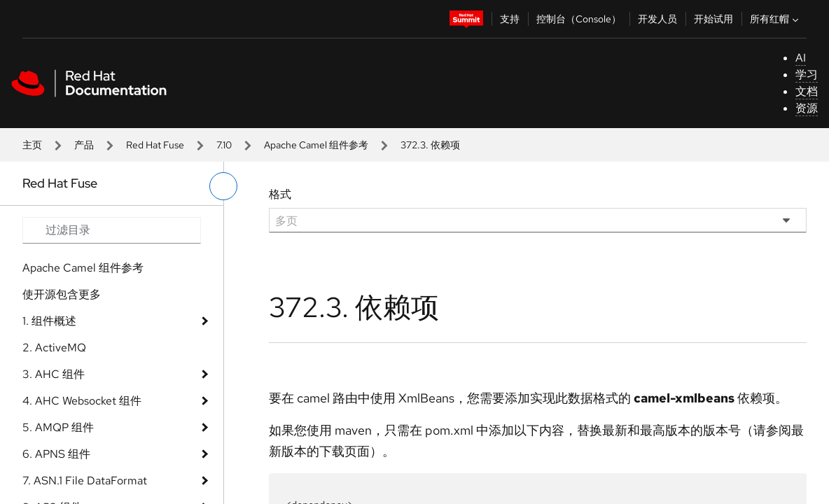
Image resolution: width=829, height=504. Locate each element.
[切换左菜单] (223, 186)
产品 (84, 145)
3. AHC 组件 (54, 374)
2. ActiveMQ (54, 348)
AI (801, 58)
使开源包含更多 (62, 294)
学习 (807, 75)
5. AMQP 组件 (58, 427)
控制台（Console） (579, 19)
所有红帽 (776, 19)
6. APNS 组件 (56, 454)
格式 (280, 194)
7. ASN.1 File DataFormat (85, 481)
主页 (32, 145)
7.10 (224, 145)
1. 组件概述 (49, 321)
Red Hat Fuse (155, 145)
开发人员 (657, 19)
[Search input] (112, 230)
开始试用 (713, 19)
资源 (807, 108)
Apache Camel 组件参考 (316, 145)
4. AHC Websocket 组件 (82, 401)
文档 (807, 91)
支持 (510, 19)
